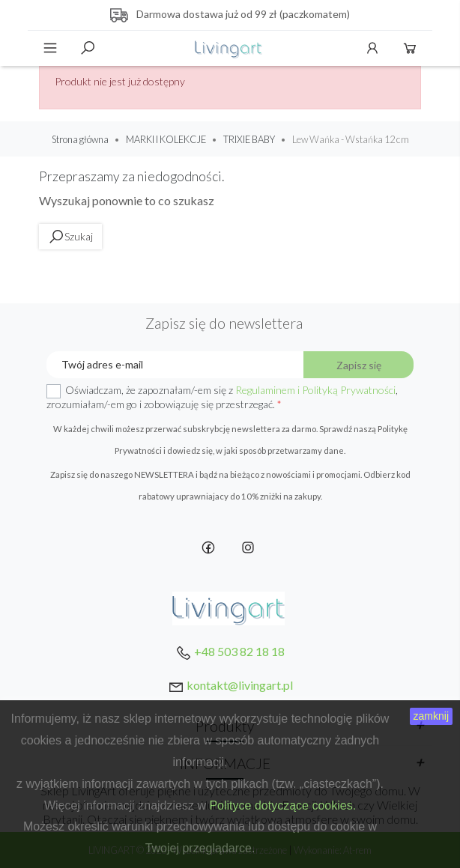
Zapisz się (359, 365)
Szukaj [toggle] (88, 48)
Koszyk (410, 48)
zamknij (431, 716)
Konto (372, 48)
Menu (50, 48)
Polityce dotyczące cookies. (282, 805)
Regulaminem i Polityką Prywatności (315, 390)
